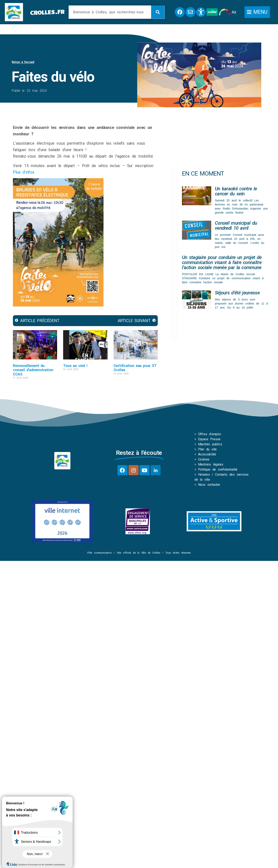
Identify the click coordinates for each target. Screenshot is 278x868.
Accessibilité (207, 454)
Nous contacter (209, 485)
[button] (257, 12)
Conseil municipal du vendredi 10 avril (236, 226)
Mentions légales (211, 464)
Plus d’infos (25, 172)
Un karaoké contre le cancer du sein (236, 191)
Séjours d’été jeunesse (237, 293)
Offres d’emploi (210, 434)
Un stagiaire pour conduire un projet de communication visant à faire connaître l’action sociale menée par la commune (222, 262)
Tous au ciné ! (75, 366)
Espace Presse (209, 439)
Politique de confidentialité (218, 469)
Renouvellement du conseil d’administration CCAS (33, 370)
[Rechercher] (158, 12)
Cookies (204, 459)
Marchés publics (210, 444)
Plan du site (207, 449)
